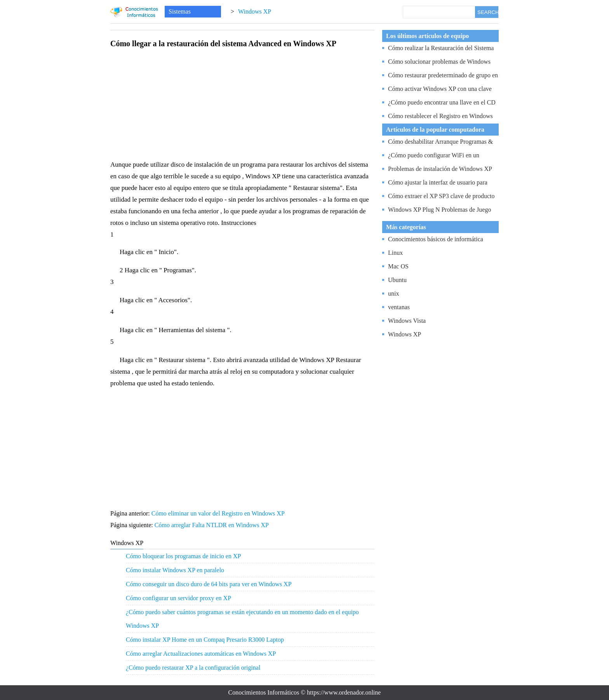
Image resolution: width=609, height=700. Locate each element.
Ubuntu (397, 280)
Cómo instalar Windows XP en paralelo (175, 570)
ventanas (399, 307)
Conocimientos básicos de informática (436, 239)
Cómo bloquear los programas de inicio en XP (183, 556)
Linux (395, 253)
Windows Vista (407, 321)
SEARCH (488, 12)
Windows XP (255, 11)
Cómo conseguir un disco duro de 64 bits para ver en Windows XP (209, 584)
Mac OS (398, 266)
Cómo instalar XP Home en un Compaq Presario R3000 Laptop (205, 640)
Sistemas (180, 11)
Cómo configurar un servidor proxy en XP (178, 598)
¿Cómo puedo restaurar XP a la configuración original (193, 668)
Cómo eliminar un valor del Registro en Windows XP (219, 513)
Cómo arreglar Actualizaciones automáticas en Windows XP (201, 654)
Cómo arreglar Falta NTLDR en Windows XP (212, 525)
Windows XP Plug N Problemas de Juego (439, 210)
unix (393, 293)
